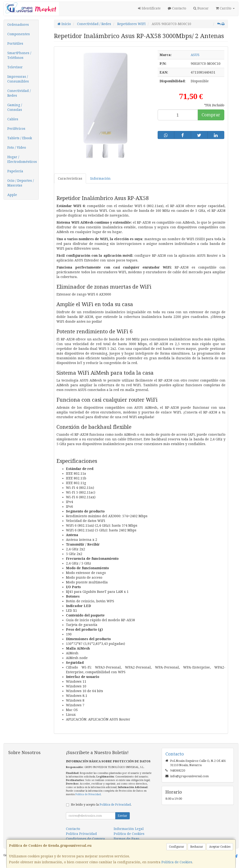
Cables (13, 119)
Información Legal (129, 829)
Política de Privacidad (88, 794)
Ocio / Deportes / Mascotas (21, 183)
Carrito (225, 8)
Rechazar (197, 847)
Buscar (201, 8)
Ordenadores (18, 25)
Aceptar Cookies (220, 847)
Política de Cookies (177, 862)
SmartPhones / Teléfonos (19, 55)
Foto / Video (17, 148)
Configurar (177, 847)
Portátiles (15, 43)
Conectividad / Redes (19, 93)
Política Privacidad (81, 834)
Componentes (19, 34)
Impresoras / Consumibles (18, 79)
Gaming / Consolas (15, 107)
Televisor (15, 67)
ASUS (195, 55)
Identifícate (149, 8)
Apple (12, 195)
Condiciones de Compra (85, 839)
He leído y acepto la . (101, 805)
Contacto (177, 8)
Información (100, 178)
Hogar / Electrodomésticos (22, 159)
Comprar (211, 115)
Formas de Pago (126, 839)
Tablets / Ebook (20, 138)
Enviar (122, 816)
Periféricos (16, 129)
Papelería (15, 171)
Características (70, 178)
